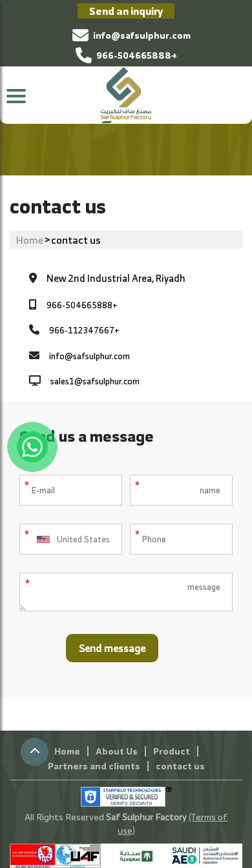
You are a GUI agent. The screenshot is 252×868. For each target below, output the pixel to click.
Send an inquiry (126, 11)
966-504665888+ (126, 55)
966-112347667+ (84, 331)
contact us (180, 766)
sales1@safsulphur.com (95, 382)
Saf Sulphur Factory (147, 817)
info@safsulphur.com (131, 35)
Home (30, 240)
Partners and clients (94, 766)
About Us (117, 751)
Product (172, 751)
